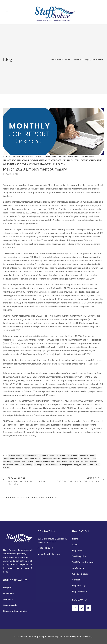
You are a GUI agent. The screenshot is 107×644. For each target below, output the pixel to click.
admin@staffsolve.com (49, 554)
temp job (78, 465)
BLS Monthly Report (46, 455)
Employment (50, 157)
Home (68, 59)
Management (10, 160)
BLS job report (14, 455)
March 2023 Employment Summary (89, 59)
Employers (77, 550)
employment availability (13, 458)
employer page (10, 435)
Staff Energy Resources (83, 562)
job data (17, 462)
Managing (22, 160)
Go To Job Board (80, 574)
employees (61, 455)
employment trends (70, 458)
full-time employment (68, 157)
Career (7, 157)
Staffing (43, 160)
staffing (29, 465)
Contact (76, 580)
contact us (25, 435)
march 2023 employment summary (41, 462)
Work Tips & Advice (55, 164)
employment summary (51, 458)
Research (33, 160)
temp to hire (88, 465)
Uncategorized (36, 164)
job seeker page (67, 428)
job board (97, 428)
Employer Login (80, 585)
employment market (32, 458)
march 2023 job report (65, 462)
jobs (24, 462)
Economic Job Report (22, 157)
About (75, 544)
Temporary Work (19, 164)
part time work (82, 462)
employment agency (88, 455)
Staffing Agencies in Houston (63, 160)
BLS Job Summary (29, 455)
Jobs (82, 157)
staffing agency (66, 465)
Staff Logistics (79, 556)
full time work (85, 458)
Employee (38, 157)
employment (72, 455)
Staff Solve (20, 465)
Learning (90, 157)
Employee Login (80, 591)
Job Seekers (78, 568)
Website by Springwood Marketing (75, 636)
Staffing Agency (88, 160)
